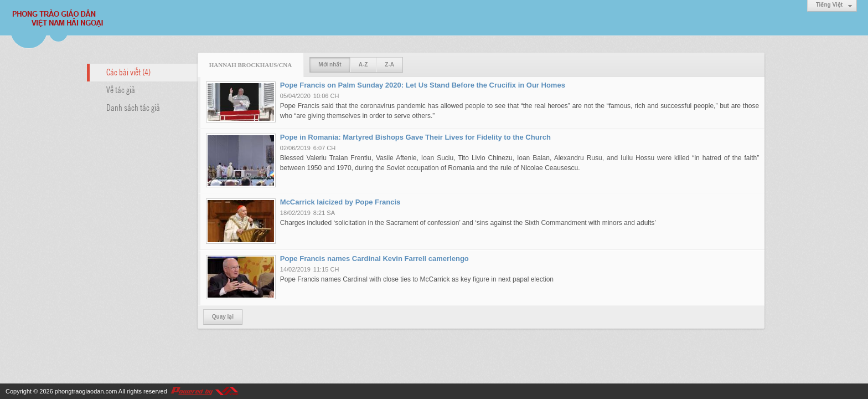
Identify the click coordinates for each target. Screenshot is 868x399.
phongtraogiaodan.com (86, 391)
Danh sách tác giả (133, 107)
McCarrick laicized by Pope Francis (340, 202)
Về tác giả (121, 89)
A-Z (363, 65)
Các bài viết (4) (128, 71)
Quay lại (223, 317)
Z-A (389, 65)
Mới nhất (330, 65)
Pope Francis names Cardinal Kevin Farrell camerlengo (374, 259)
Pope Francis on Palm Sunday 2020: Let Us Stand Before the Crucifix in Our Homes (423, 85)
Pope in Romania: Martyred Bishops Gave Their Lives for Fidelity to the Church (415, 137)
